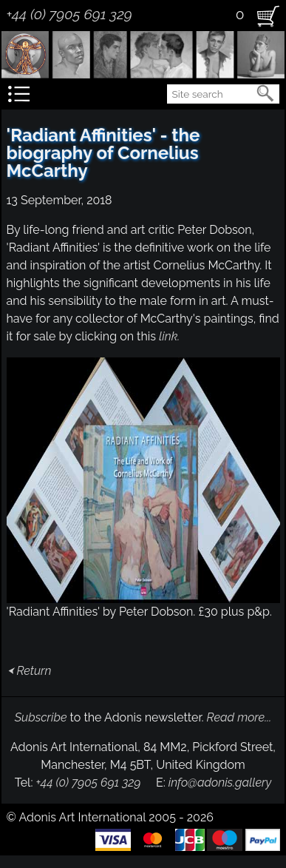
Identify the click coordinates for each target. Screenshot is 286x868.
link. (169, 336)
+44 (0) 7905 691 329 (69, 14)
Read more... (239, 717)
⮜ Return (29, 671)
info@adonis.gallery (220, 783)
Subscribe (41, 717)
